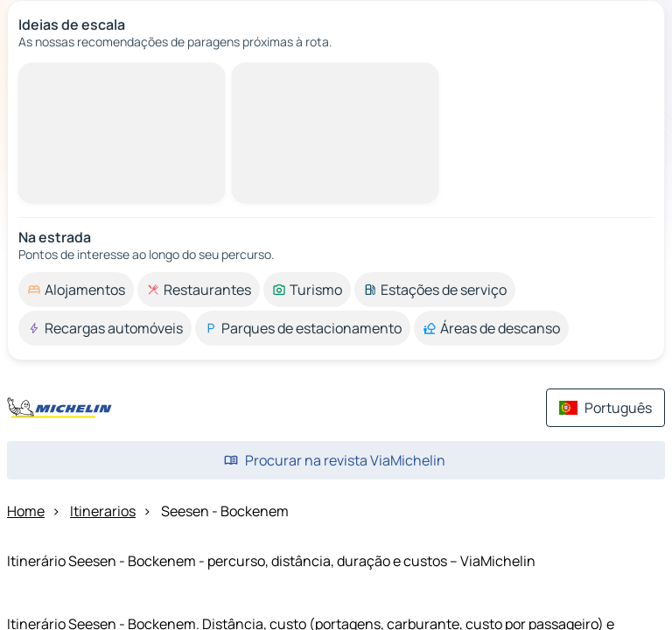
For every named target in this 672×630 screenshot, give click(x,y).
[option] (76, 290)
